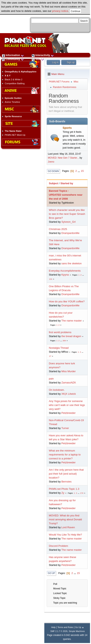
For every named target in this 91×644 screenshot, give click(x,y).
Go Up (51, 573)
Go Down (53, 171)
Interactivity (43, 55)
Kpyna (65, 275)
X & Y (8, 76)
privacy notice (60, 11)
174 (82, 493)
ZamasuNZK (69, 383)
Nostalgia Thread (59, 348)
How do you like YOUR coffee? (67, 301)
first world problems (60, 332)
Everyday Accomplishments (65, 271)
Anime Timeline (12, 102)
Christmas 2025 (58, 229)
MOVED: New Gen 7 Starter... (63, 158)
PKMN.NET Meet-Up (15, 135)
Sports (67, 128)
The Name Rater (13, 131)
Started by (67, 183)
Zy (63, 493)
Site (38, 59)
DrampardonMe (71, 233)
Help (53, 627)
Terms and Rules (65, 627)
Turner (65, 428)
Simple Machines (77, 631)
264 (64, 341)
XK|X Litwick (69, 394)
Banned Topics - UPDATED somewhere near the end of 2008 (66, 195)
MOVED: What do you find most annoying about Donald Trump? (65, 519)
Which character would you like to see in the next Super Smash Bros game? (67, 214)
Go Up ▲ (80, 627)
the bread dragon (71, 336)
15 (82, 171)
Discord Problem (58, 546)
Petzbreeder (69, 413)
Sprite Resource (13, 116)
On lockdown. (57, 390)
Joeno (51, 162)
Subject (54, 183)
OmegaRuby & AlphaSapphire (21, 72)
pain (51, 379)
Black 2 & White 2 (13, 79)
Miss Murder (69, 371)
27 (50, 356)
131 (51, 279)
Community (13, 59)
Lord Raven (68, 527)
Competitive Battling (15, 83)
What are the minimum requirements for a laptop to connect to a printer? (65, 455)
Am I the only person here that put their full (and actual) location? (66, 474)
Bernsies (66, 482)
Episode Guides (13, 98)
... (79, 171)
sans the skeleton (72, 263)
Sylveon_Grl (69, 222)
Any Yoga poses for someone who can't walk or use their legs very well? (67, 405)
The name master (72, 321)
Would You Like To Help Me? (65, 535)
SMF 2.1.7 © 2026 (59, 631)
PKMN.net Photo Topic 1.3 (64, 489)
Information (13, 55)
